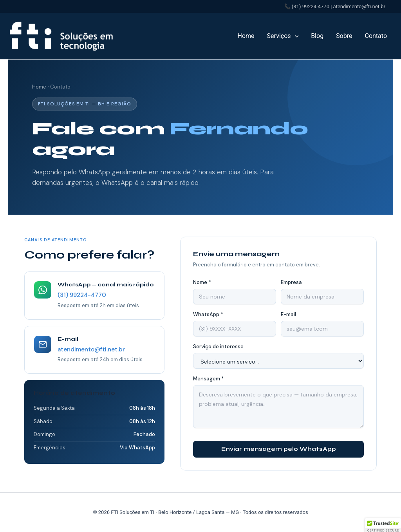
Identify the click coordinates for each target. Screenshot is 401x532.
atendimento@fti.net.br (91, 349)
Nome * (202, 282)
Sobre (344, 36)
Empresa (291, 282)
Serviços (283, 36)
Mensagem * (208, 379)
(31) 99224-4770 (82, 295)
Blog (317, 36)
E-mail (288, 314)
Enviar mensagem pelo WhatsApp (279, 449)
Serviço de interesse (218, 347)
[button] (295, 36)
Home (246, 36)
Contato (376, 36)
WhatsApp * (208, 314)
